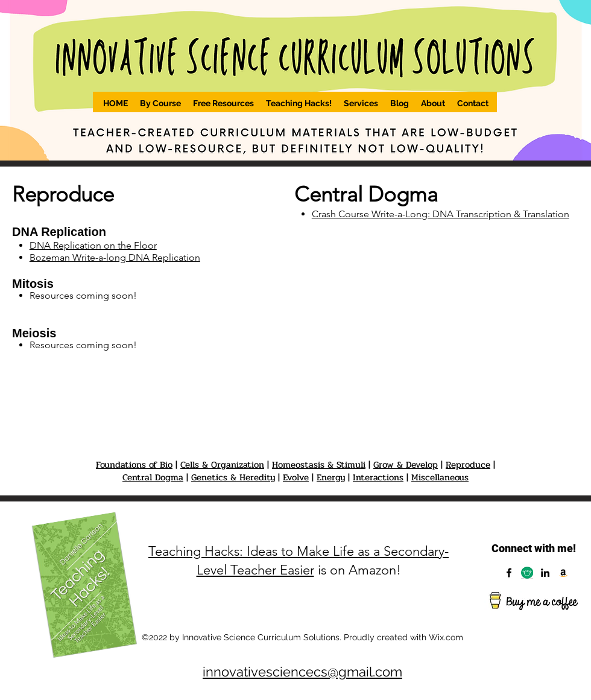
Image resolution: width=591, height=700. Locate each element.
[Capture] (527, 573)
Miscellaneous (440, 477)
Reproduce (468, 465)
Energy (331, 477)
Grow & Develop (406, 465)
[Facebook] (509, 573)
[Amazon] (563, 573)
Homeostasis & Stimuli (319, 465)
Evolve (296, 477)
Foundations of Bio (134, 465)
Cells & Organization (222, 465)
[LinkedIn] (545, 573)
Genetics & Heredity (233, 477)
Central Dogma (153, 477)
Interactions (378, 477)
